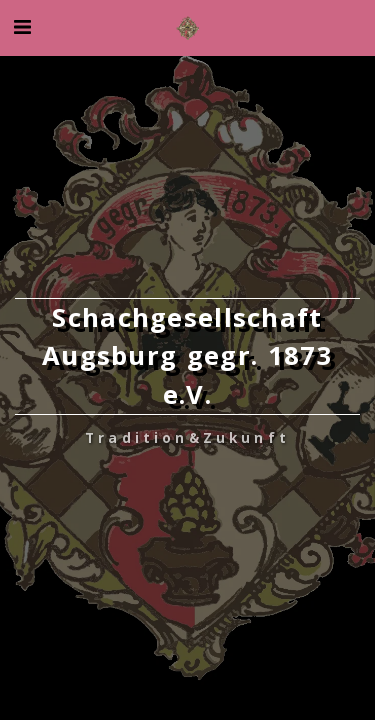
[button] (22, 26)
